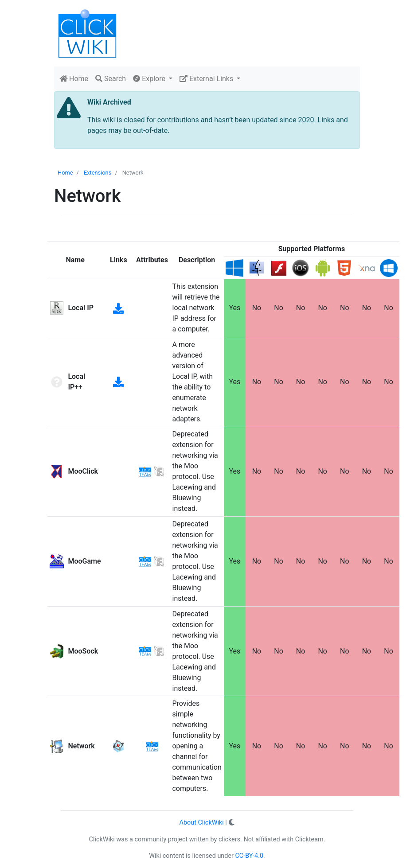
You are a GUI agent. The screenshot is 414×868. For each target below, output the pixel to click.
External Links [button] (207, 79)
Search (111, 79)
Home (74, 79)
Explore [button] (150, 79)
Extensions (98, 173)
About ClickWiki (202, 823)
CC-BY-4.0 (250, 856)
